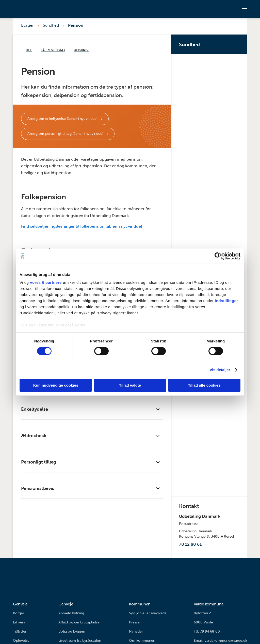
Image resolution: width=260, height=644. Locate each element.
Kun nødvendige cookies (56, 385)
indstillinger (226, 301)
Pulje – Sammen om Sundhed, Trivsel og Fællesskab (210, 123)
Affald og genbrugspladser (80, 622)
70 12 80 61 (190, 544)
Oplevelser (22, 641)
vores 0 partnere (46, 282)
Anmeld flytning (71, 613)
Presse (134, 622)
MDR (210, 426)
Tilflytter (20, 631)
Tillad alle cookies (204, 385)
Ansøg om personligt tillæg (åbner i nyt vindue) (66, 134)
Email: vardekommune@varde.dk (220, 641)
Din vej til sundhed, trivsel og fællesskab (210, 81)
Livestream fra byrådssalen (80, 641)
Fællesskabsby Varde (210, 468)
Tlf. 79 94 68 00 (207, 631)
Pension (76, 25)
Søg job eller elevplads (148, 613)
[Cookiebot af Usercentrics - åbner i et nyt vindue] (218, 256)
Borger (27, 25)
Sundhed (51, 25)
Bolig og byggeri (72, 631)
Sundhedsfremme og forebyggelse (210, 165)
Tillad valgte (130, 385)
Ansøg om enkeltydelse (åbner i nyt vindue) (63, 119)
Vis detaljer (220, 370)
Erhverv (19, 622)
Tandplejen (210, 207)
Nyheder (136, 631)
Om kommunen (142, 641)
